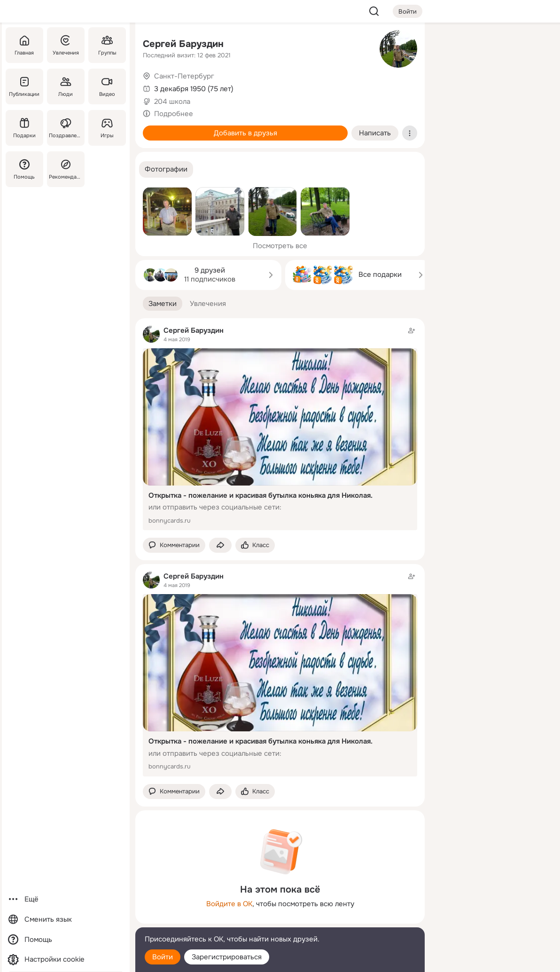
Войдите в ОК (229, 904)
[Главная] (24, 45)
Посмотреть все (280, 246)
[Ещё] (66, 899)
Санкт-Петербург (184, 76)
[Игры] (107, 128)
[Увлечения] (66, 45)
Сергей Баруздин (183, 44)
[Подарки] (24, 128)
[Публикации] (24, 86)
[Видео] (107, 86)
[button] (166, 169)
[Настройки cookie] (66, 960)
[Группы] (107, 45)
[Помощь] (24, 169)
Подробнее (174, 114)
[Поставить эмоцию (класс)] (255, 545)
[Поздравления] (66, 128)
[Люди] (66, 86)
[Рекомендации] (66, 169)
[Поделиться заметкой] (220, 545)
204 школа (172, 102)
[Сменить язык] (66, 920)
